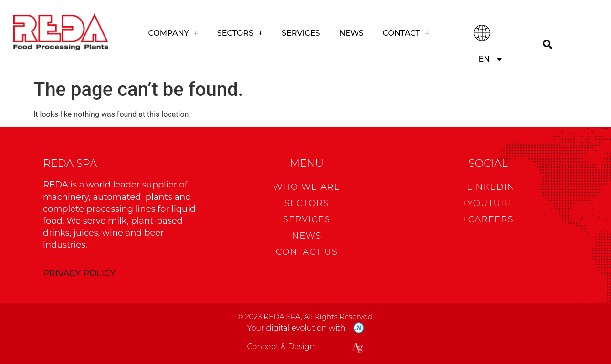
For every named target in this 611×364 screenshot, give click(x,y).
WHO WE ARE (307, 187)
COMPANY (173, 33)
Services (301, 33)
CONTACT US (307, 252)
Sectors (240, 33)
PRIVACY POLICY (79, 273)
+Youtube (488, 203)
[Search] (547, 44)
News (351, 33)
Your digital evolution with (296, 328)
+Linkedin (488, 187)
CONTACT (406, 33)
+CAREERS (488, 219)
